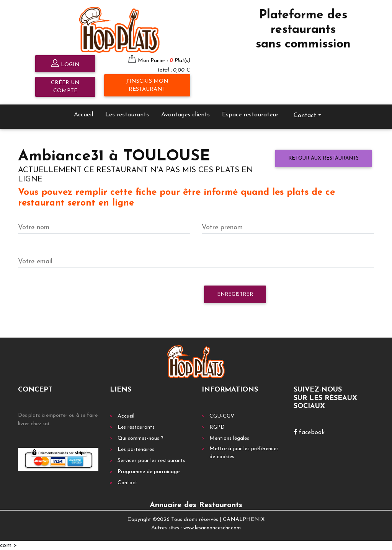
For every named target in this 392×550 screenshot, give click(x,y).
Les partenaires (136, 450)
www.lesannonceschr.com (212, 528)
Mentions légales (229, 438)
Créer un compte (65, 87)
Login (65, 64)
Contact (305, 116)
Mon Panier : (164, 61)
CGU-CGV (222, 416)
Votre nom (34, 228)
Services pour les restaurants (151, 461)
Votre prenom (222, 228)
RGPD (217, 427)
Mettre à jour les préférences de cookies (244, 453)
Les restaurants (127, 115)
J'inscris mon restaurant (147, 85)
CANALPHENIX (244, 520)
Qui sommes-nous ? (140, 438)
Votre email (35, 262)
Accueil (83, 115)
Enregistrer (235, 295)
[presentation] (76, 298)
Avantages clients (185, 115)
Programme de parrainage (149, 472)
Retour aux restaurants (323, 158)
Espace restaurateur (250, 115)
